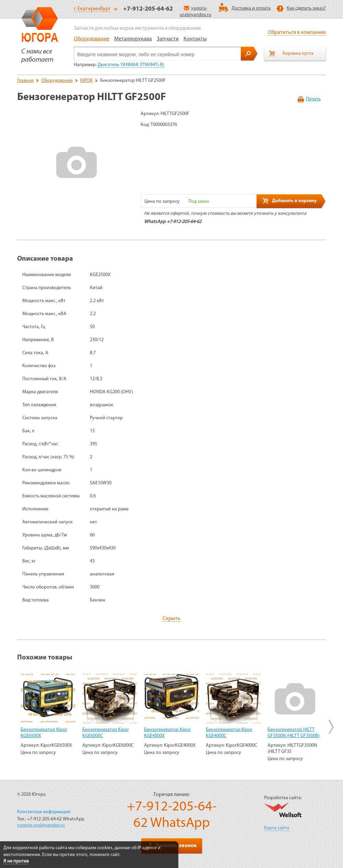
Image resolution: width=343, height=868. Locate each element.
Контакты (195, 39)
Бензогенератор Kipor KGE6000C (106, 733)
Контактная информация (44, 812)
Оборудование (92, 39)
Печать (313, 99)
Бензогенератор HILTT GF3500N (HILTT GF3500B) (294, 733)
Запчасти (168, 39)
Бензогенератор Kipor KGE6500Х (44, 733)
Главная (25, 81)
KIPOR (86, 81)
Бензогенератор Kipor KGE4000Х (167, 733)
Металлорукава (133, 39)
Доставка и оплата (251, 8)
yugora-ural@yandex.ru (41, 825)
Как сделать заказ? (306, 8)
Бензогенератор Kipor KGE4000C (229, 733)
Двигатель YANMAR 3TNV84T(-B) (131, 65)
